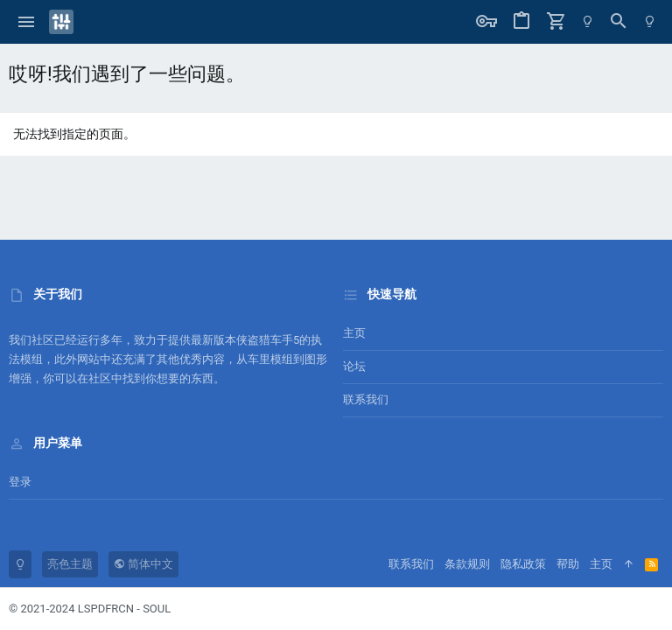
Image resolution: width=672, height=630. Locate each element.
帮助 (568, 564)
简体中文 (143, 564)
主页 (354, 333)
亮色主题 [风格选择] (70, 564)
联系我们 (366, 399)
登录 (20, 482)
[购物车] (556, 22)
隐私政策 (523, 564)
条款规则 (467, 564)
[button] (27, 22)
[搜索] (619, 22)
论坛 (354, 366)
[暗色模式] (588, 22)
